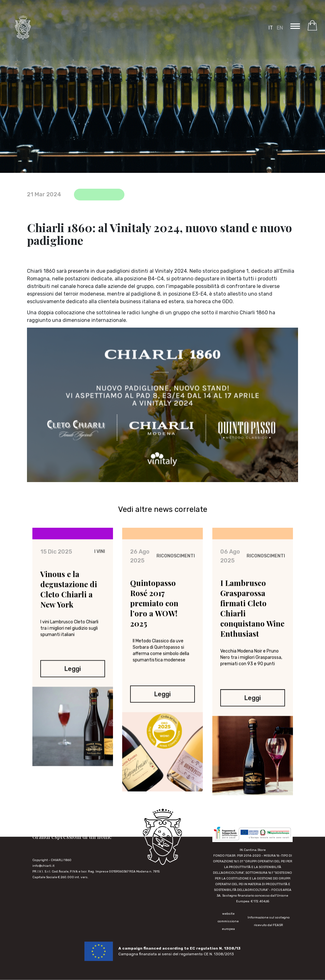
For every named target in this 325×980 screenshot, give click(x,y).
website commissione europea (228, 921)
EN (280, 28)
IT (271, 28)
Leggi (73, 672)
